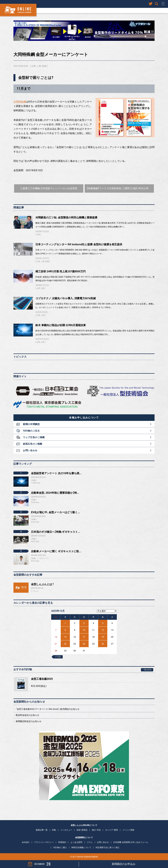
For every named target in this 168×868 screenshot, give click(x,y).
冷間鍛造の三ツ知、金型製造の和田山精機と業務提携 (66, 217)
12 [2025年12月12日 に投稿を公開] (103, 630)
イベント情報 (128, 830)
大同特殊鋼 (20, 102)
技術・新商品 (82, 830)
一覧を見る (147, 670)
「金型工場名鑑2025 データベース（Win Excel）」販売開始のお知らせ (48, 709)
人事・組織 (42, 66)
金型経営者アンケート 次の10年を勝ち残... (56, 473)
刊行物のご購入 (60, 848)
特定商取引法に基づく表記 (107, 848)
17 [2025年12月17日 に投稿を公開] (84, 637)
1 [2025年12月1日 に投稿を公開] (65, 623)
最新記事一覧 (42, 830)
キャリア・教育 (112, 830)
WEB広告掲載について (81, 848)
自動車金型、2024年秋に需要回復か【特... (55, 493)
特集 (54, 830)
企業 (34, 66)
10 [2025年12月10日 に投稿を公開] (84, 630)
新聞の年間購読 (31, 424)
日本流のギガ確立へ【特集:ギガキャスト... (56, 532)
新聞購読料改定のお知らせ (29, 721)
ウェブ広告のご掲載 (34, 437)
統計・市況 (96, 830)
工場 (43, 315)
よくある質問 (76, 842)
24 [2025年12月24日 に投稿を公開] (84, 644)
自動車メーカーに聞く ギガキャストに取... (56, 551)
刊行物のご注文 (31, 431)
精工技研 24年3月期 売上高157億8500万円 (61, 271)
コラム (35, 591)
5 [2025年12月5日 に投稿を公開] (103, 623)
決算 (43, 288)
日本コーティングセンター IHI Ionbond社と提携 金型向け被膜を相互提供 (79, 244)
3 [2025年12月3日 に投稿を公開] (84, 623)
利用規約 (62, 842)
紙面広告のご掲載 (33, 444)
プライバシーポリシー (44, 842)
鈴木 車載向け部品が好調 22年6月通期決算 (61, 325)
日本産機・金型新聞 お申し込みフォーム (131, 842)
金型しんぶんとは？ (43, 584)
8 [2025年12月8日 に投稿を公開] (65, 630)
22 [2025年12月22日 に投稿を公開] (65, 644)
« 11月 (58, 657)
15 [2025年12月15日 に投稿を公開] (65, 637)
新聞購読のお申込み (124, 864)
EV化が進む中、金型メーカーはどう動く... (55, 512)
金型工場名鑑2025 (42, 679)
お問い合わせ (30, 450)
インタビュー (66, 830)
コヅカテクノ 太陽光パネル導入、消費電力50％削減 (66, 298)
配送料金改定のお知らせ (27, 715)
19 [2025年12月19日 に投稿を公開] (103, 637)
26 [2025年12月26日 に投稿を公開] (103, 644)
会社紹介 (26, 842)
